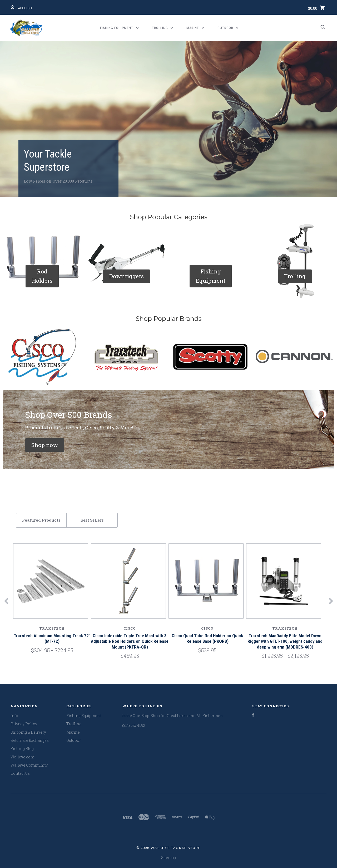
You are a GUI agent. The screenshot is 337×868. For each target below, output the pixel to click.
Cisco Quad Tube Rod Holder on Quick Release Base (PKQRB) (207, 638)
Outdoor (228, 28)
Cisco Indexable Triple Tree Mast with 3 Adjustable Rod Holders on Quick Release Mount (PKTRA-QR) (130, 641)
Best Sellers (92, 520)
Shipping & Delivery (28, 732)
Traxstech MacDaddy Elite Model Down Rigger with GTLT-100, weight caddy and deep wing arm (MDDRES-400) (285, 641)
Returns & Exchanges (30, 740)
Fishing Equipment (119, 28)
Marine (195, 28)
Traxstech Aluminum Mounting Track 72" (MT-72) (52, 638)
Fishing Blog (22, 749)
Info (14, 716)
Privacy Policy (24, 724)
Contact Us (20, 773)
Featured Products (41, 520)
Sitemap (168, 858)
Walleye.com (22, 757)
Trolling (163, 28)
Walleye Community (29, 765)
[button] (42, 276)
